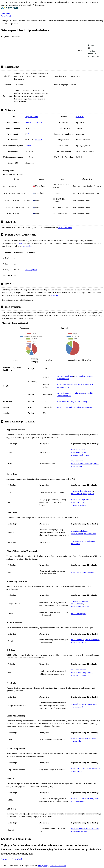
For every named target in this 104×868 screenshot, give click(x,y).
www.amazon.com (78, 502)
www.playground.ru (73, 407)
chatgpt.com (76, 531)
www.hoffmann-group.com (81, 499)
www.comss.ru (77, 494)
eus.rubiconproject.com (80, 455)
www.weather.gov (88, 541)
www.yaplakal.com (89, 407)
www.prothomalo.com (65, 376)
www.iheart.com (78, 393)
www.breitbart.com (64, 393)
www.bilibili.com (78, 798)
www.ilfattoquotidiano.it (80, 675)
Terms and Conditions (58, 866)
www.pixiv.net (89, 494)
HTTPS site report (65, 228)
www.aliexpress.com (93, 798)
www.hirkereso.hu (78, 450)
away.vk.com (75, 402)
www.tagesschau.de (79, 670)
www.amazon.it (77, 707)
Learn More (5, 13)
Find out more (6, 859)
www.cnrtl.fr (76, 541)
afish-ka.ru (80, 117)
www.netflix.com (93, 829)
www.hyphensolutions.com (67, 384)
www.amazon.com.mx (80, 768)
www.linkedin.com (78, 829)
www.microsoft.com (79, 505)
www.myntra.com (78, 466)
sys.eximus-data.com (79, 831)
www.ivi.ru (61, 407)
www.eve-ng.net (88, 572)
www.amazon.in (91, 704)
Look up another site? (12, 37)
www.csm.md (76, 572)
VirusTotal (38, 140)
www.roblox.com (78, 704)
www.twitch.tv (77, 741)
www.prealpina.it (78, 640)
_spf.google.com (31, 270)
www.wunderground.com (84, 376)
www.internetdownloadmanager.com (85, 464)
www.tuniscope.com (79, 642)
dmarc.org (54, 295)
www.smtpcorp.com (79, 452)
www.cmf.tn (76, 544)
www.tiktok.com (77, 738)
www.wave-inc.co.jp (64, 387)
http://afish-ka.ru (32, 117)
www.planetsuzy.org (79, 614)
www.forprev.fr (77, 461)
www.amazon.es (77, 771)
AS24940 (29, 146)
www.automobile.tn (92, 640)
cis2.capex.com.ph (78, 801)
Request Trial (17, 859)
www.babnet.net (63, 379)
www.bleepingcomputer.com (82, 673)
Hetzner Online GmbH (34, 122)
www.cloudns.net (63, 402)
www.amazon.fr (95, 768)
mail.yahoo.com (90, 534)
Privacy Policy (43, 866)
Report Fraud (6, 16)
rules (20, 243)
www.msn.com (90, 738)
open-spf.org (28, 246)
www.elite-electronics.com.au (82, 491)
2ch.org (84, 402)
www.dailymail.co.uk (86, 384)
